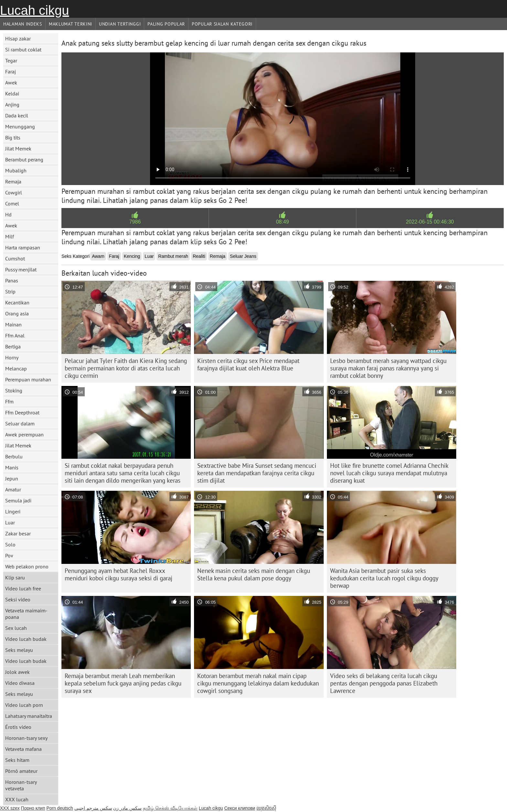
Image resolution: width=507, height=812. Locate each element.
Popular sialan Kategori (222, 24)
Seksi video (18, 599)
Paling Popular (166, 24)
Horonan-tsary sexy (26, 738)
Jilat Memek (18, 148)
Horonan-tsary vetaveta (21, 785)
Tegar (11, 60)
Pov (9, 555)
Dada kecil (17, 115)
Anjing (12, 104)
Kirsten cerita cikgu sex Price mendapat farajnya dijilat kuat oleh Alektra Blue (248, 364)
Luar (10, 522)
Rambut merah (173, 256)
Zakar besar (18, 533)
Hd (8, 214)
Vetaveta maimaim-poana (26, 614)
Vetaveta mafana (23, 749)
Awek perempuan (24, 434)
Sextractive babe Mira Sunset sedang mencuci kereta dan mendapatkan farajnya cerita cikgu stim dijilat (257, 473)
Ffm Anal (15, 335)
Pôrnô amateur (21, 771)
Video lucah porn (24, 705)
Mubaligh (16, 170)
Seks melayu (19, 650)
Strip (10, 291)
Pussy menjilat (21, 269)
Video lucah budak (26, 639)
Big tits (13, 137)
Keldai (12, 93)
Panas (12, 280)
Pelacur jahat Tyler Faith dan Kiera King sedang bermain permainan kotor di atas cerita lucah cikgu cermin (126, 368)
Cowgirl (14, 192)
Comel (12, 203)
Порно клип (33, 808)
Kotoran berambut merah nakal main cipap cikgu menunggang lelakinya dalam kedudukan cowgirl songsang (258, 683)
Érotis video (18, 727)
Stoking (14, 390)
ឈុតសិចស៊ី (266, 808)
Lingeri (13, 511)
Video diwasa (20, 683)
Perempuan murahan (28, 379)
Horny (12, 357)
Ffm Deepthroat (22, 412)
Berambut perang (24, 159)
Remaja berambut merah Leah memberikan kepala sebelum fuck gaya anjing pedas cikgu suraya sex (123, 683)
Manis (12, 467)
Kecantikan (17, 302)
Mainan (13, 324)
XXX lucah (17, 799)
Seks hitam (17, 760)
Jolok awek (17, 672)
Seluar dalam (20, 423)
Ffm (9, 401)
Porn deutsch (60, 808)
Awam (98, 256)
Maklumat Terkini (70, 24)
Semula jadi (18, 500)
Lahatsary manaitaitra (29, 716)
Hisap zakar (18, 38)
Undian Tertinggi (120, 24)
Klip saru (15, 577)
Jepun (12, 478)
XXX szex (10, 808)
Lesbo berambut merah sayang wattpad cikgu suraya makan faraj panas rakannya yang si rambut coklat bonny (388, 368)
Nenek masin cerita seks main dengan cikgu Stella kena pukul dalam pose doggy (254, 574)
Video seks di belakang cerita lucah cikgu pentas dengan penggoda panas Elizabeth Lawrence (384, 683)
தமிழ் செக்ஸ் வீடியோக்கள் (170, 808)
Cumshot (15, 258)
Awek (11, 82)
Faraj (11, 71)
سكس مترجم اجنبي (93, 808)
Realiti (199, 256)
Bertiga (13, 346)
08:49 (282, 222)
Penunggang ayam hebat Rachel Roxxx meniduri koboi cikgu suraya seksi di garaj (119, 574)
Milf (10, 236)
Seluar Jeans (243, 256)
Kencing (132, 256)
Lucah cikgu (34, 10)
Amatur (13, 489)
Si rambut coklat (23, 49)
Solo (10, 544)
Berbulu (14, 456)
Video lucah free (23, 588)
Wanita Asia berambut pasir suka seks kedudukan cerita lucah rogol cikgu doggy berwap (384, 578)
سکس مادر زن (127, 808)
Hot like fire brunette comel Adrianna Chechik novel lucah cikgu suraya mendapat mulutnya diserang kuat (389, 473)
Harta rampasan (23, 247)
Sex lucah (16, 628)
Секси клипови (240, 808)
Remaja (13, 181)
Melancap (16, 368)
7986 (135, 222)
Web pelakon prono (27, 566)
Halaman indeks (23, 24)
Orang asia (17, 313)
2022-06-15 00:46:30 (430, 222)
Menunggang (20, 126)
